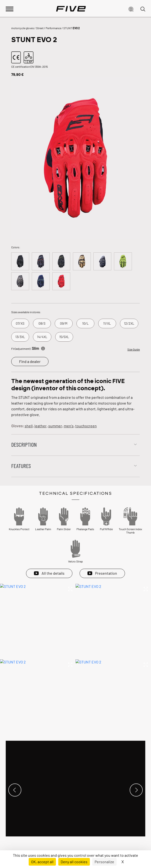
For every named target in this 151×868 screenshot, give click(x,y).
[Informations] (43, 348)
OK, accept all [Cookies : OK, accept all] (42, 862)
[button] (131, 9)
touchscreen (86, 426)
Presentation (106, 573)
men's (69, 426)
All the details (53, 573)
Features (21, 466)
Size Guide (134, 349)
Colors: (16, 247)
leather (40, 426)
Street (40, 28)
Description (24, 444)
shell (29, 426)
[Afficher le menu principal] (10, 8)
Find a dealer (30, 361)
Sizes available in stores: (26, 312)
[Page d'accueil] (71, 9)
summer (55, 426)
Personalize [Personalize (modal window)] (104, 862)
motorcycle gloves (23, 28)
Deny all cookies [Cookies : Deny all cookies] (74, 862)
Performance (53, 28)
